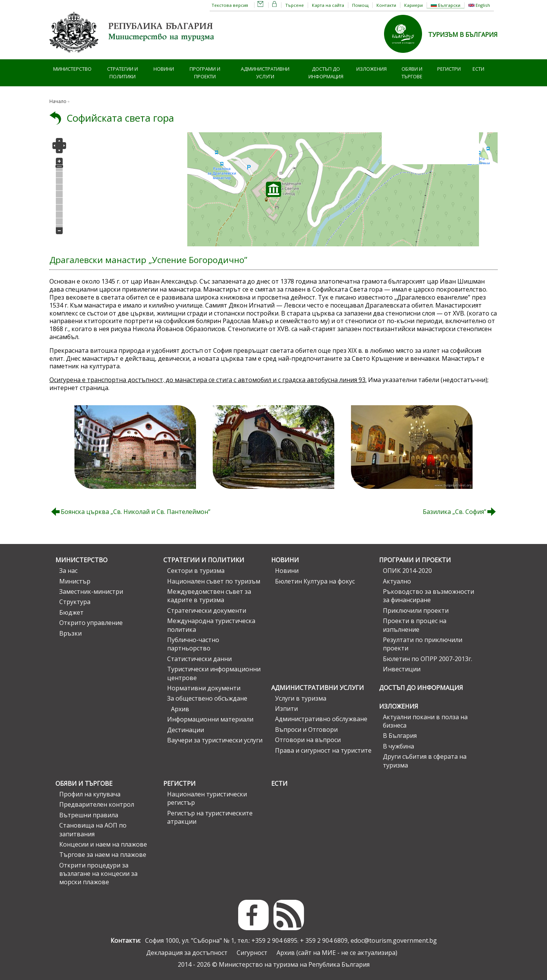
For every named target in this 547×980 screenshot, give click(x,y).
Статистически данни (199, 659)
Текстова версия (230, 5)
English (479, 5)
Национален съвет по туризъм (214, 581)
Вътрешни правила (89, 815)
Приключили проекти (416, 611)
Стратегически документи (207, 611)
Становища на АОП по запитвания (93, 829)
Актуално (397, 581)
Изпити (286, 709)
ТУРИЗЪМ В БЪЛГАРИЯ (463, 35)
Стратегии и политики (123, 73)
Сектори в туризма (196, 571)
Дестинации (186, 730)
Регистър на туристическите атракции (210, 817)
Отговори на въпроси (308, 740)
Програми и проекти (205, 73)
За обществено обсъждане (207, 698)
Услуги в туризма (301, 698)
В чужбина (398, 746)
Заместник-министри (91, 591)
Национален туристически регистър (207, 798)
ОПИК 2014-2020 (407, 571)
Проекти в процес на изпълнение (415, 625)
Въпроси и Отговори (306, 729)
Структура (75, 602)
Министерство (72, 69)
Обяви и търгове (412, 73)
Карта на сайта (328, 5)
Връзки (70, 633)
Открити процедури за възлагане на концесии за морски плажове (98, 874)
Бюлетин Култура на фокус (315, 581)
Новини (164, 69)
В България (400, 736)
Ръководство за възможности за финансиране (428, 596)
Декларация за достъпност (187, 953)
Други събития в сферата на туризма (425, 761)
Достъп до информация (326, 73)
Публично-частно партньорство (193, 644)
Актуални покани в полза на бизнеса (425, 721)
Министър (75, 581)
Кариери (413, 5)
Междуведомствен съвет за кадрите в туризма (209, 596)
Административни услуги (265, 73)
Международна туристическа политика (211, 625)
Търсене (295, 5)
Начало (58, 101)
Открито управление (91, 623)
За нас (68, 571)
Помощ (360, 5)
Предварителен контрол (97, 804)
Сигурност (252, 953)
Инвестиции (402, 669)
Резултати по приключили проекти (423, 644)
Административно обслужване (321, 719)
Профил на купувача (90, 794)
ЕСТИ (478, 69)
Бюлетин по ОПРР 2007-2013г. (428, 659)
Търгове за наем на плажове (103, 855)
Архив (180, 709)
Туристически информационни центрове (214, 673)
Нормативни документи (204, 688)
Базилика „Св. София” (455, 512)
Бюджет (71, 612)
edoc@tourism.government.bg (394, 940)
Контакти (386, 5)
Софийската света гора (120, 118)
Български (446, 5)
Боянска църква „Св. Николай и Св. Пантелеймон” (136, 512)
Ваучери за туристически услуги (215, 740)
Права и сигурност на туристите (323, 750)
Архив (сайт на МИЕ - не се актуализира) (337, 953)
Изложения (372, 69)
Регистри (449, 69)
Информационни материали (210, 719)
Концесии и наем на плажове (103, 844)
